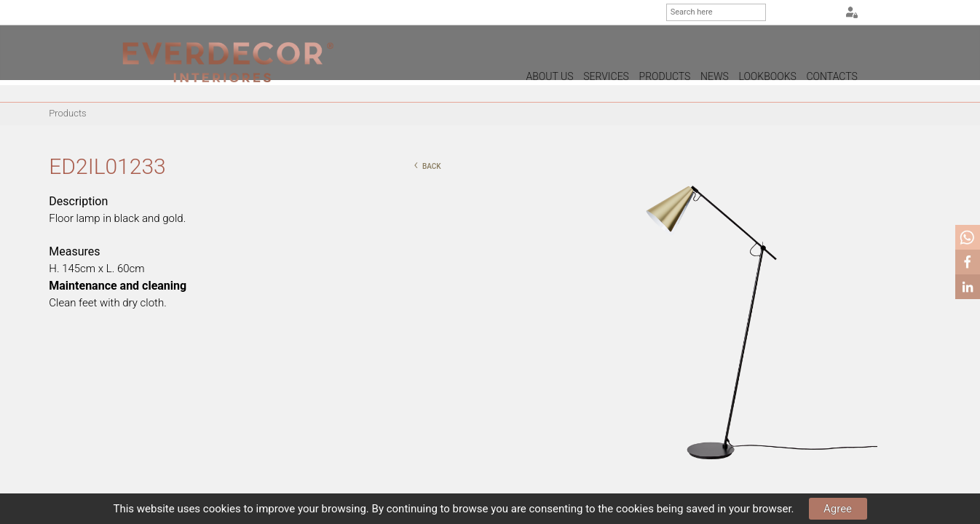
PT (789, 13)
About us (550, 76)
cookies (222, 509)
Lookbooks (767, 76)
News (715, 76)
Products (665, 76)
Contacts (832, 76)
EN (807, 13)
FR (825, 13)
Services (606, 76)
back (427, 165)
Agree (838, 509)
